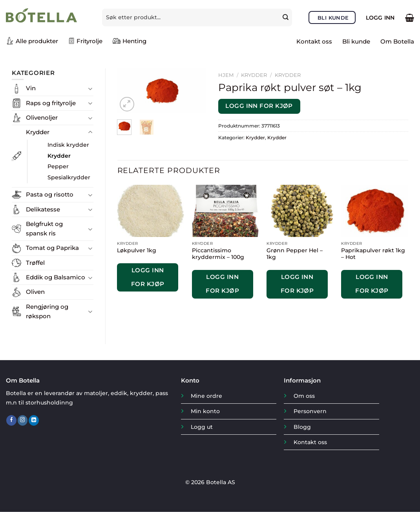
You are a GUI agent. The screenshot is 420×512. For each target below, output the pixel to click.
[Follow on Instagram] (23, 420)
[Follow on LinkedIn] (34, 420)
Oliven (35, 292)
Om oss (304, 396)
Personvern (310, 411)
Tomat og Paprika (52, 248)
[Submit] (286, 17)
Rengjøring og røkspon (47, 311)
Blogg (302, 427)
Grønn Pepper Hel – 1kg (295, 254)
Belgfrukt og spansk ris (44, 229)
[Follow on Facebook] (11, 420)
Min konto (205, 411)
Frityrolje (85, 41)
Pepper (58, 166)
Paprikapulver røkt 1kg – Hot (373, 254)
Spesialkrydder (69, 177)
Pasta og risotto (50, 194)
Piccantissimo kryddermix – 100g (218, 254)
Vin (31, 88)
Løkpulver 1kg (137, 250)
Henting (130, 41)
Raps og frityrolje (51, 103)
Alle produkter (32, 41)
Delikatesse (43, 209)
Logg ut (202, 427)
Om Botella (397, 41)
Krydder (38, 132)
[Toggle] (90, 88)
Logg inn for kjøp (259, 106)
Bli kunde (356, 41)
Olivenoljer (42, 118)
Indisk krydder (68, 145)
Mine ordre (206, 396)
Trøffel (35, 263)
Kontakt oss (314, 41)
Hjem (226, 75)
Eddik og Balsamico (56, 277)
